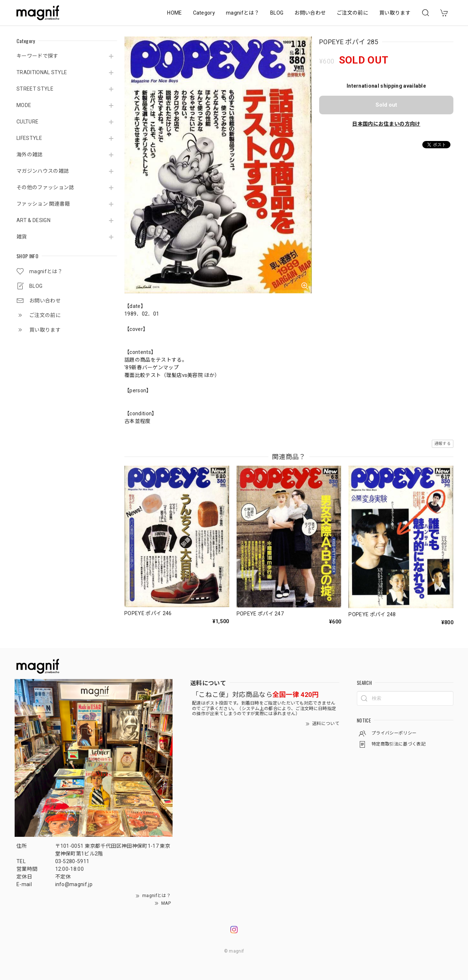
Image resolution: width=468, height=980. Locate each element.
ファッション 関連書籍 (43, 204)
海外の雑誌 (30, 155)
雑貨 (22, 237)
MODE (24, 105)
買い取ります (395, 13)
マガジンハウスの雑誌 (43, 171)
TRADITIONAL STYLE (42, 72)
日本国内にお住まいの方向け (386, 124)
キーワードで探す (37, 56)
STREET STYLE (35, 89)
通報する (443, 444)
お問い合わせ (310, 13)
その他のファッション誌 (45, 187)
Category (204, 13)
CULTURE (27, 122)
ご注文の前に (352, 13)
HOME (174, 13)
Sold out (386, 105)
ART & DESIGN (33, 220)
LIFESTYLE (29, 138)
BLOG (277, 13)
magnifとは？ (243, 13)
